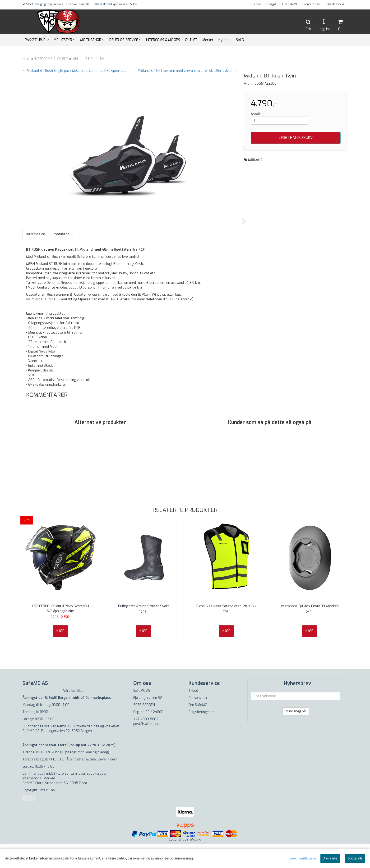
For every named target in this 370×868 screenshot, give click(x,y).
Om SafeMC (290, 4)
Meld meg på (296, 735)
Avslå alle (330, 858)
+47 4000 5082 (146, 743)
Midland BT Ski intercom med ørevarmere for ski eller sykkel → (187, 71)
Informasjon (36, 258)
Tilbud (257, 4)
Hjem (26, 59)
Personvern (198, 721)
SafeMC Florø (335, 4)
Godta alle (355, 858)
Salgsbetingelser (202, 736)
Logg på (271, 4)
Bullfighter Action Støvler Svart (143, 630)
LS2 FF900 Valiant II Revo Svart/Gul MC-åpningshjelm (61, 632)
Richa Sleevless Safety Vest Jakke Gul (227, 630)
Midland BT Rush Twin (89, 59)
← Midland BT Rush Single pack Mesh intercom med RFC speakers (74, 71)
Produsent (61, 258)
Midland (255, 160)
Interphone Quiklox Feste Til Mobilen (310, 630)
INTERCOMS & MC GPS (51, 59)
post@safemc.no (146, 748)
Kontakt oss (312, 4)
